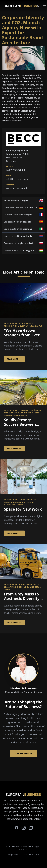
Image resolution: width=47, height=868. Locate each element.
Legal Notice (14, 854)
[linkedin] (31, 828)
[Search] (38, 6)
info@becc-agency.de (17, 179)
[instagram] (24, 828)
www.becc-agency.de (17, 188)
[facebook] (17, 828)
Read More (14, 359)
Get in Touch (23, 753)
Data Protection (31, 854)
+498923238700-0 (15, 170)
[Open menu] (43, 6)
